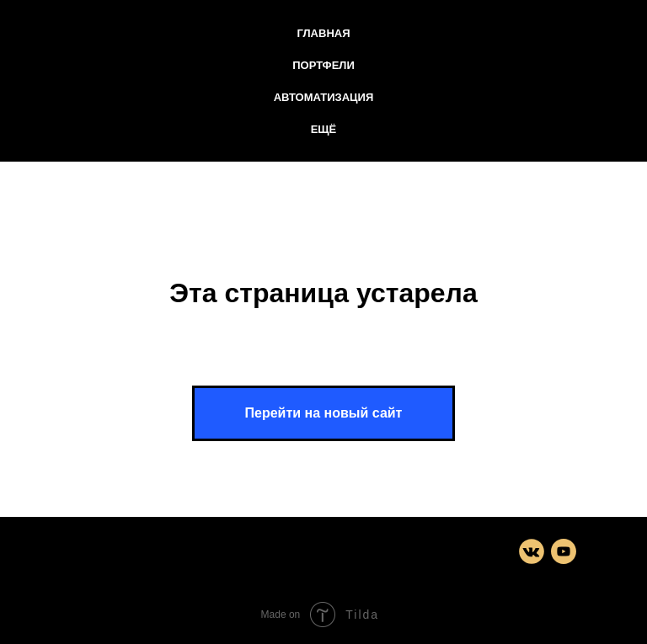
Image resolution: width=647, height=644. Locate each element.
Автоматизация (324, 97)
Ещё (324, 129)
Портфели (323, 65)
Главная (323, 33)
